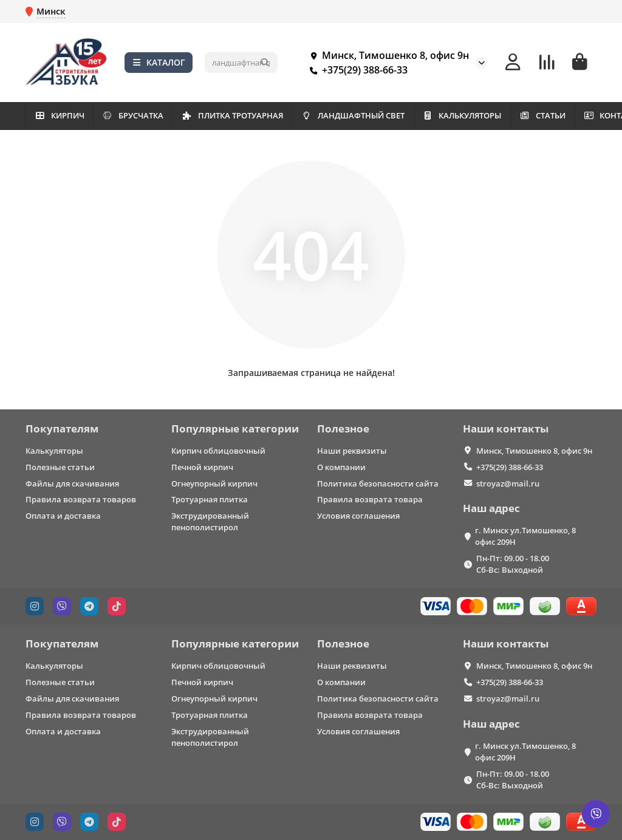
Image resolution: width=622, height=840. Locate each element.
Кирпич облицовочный (218, 451)
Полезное (343, 429)
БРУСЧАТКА (150, 115)
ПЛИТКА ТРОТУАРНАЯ (260, 115)
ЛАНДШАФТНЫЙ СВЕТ (392, 115)
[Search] (241, 63)
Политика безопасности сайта (378, 483)
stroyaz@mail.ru (508, 483)
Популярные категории (235, 429)
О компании (341, 467)
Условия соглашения (358, 516)
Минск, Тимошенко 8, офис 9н (387, 55)
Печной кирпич (202, 467)
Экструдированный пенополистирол (210, 521)
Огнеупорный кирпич (214, 483)
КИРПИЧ (65, 115)
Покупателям (62, 429)
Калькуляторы (54, 451)
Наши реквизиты (352, 451)
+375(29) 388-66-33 (356, 70)
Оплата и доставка (63, 516)
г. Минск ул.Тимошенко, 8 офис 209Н (525, 536)
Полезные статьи (60, 467)
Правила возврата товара (370, 499)
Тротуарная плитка (210, 499)
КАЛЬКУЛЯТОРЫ (512, 115)
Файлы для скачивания (72, 483)
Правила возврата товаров (81, 499)
